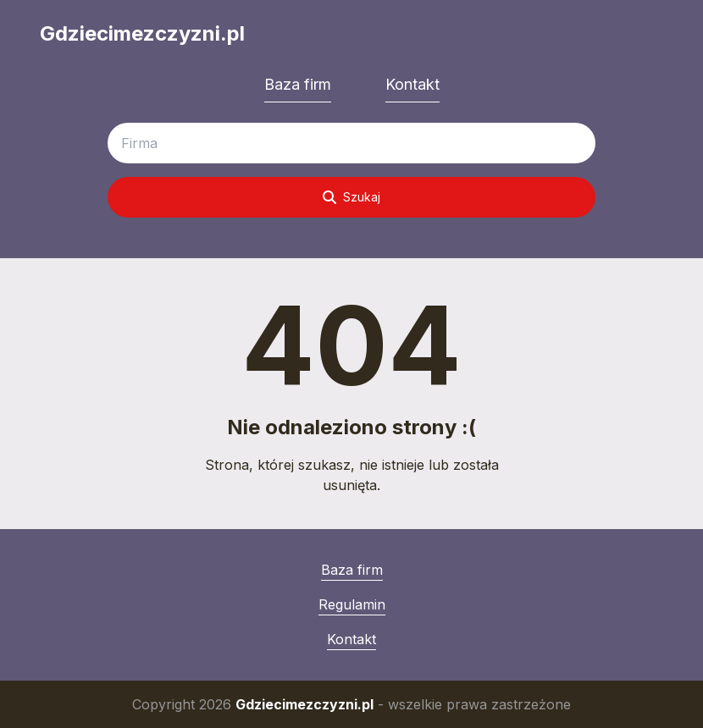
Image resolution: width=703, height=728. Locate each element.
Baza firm (298, 84)
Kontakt (412, 84)
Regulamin (352, 604)
